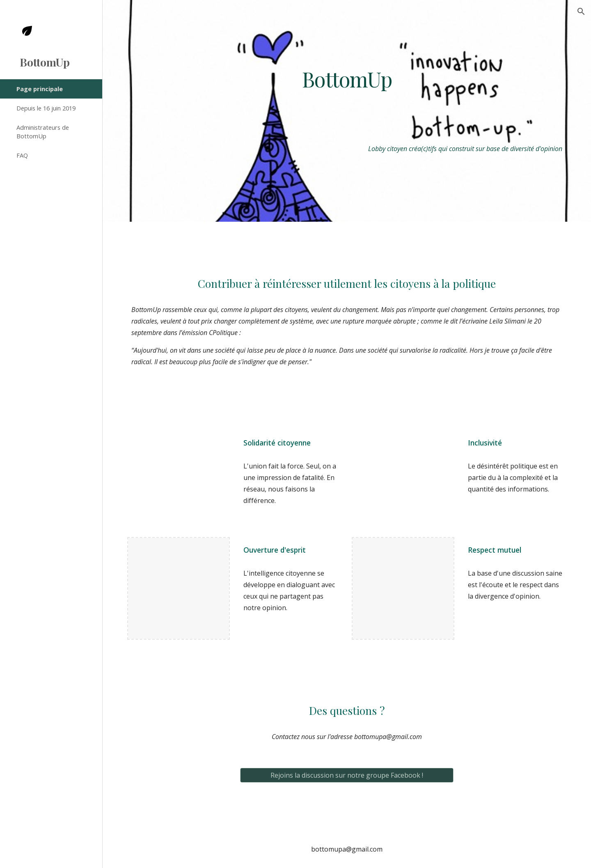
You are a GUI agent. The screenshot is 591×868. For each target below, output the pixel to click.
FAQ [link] (22, 155)
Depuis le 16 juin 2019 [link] (46, 108)
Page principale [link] (40, 89)
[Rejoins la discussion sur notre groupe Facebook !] (347, 775)
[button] (581, 11)
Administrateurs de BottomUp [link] (43, 132)
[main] (347, 79)
